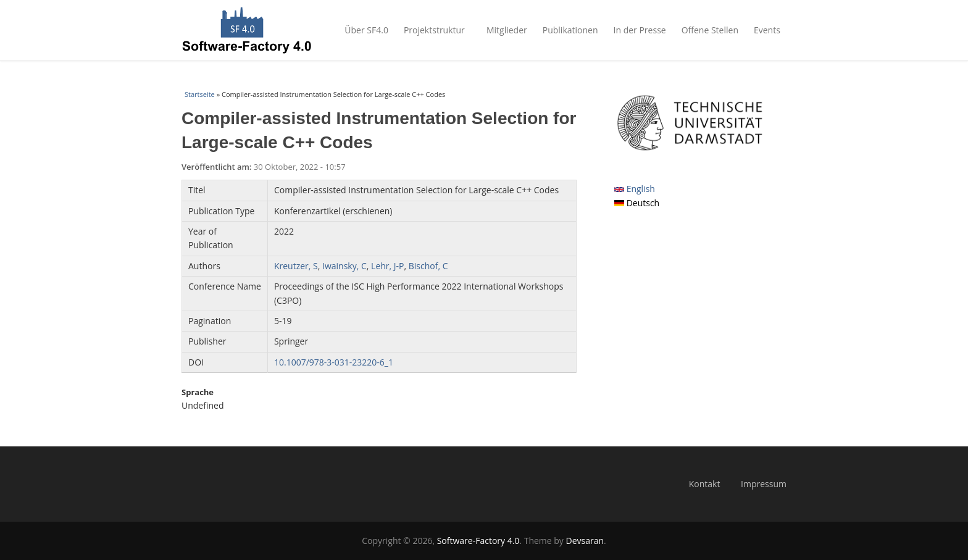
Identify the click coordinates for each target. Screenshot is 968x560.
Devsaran (585, 541)
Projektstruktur (437, 30)
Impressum (764, 484)
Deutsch (637, 203)
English (635, 189)
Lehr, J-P (387, 266)
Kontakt (705, 484)
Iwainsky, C (344, 266)
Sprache (198, 392)
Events (770, 30)
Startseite (200, 94)
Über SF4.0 (366, 30)
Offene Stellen (710, 30)
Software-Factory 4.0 (478, 541)
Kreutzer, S (296, 266)
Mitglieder (507, 30)
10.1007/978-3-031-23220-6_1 (334, 362)
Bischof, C (428, 266)
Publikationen (570, 30)
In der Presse (640, 30)
